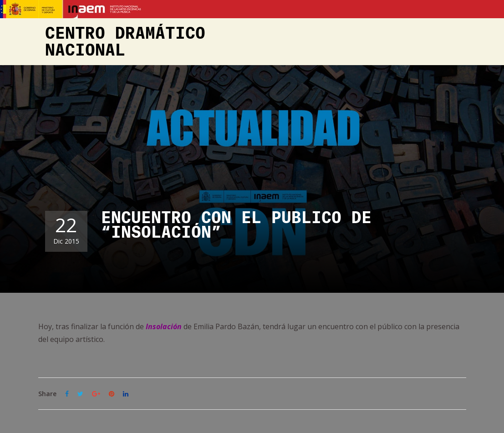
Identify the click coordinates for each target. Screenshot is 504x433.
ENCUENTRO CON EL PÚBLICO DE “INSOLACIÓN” (236, 225)
